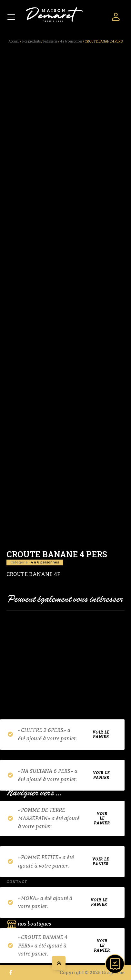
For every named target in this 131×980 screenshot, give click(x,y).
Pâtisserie (50, 41)
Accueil (14, 41)
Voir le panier (101, 735)
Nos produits (31, 41)
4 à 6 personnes (71, 41)
